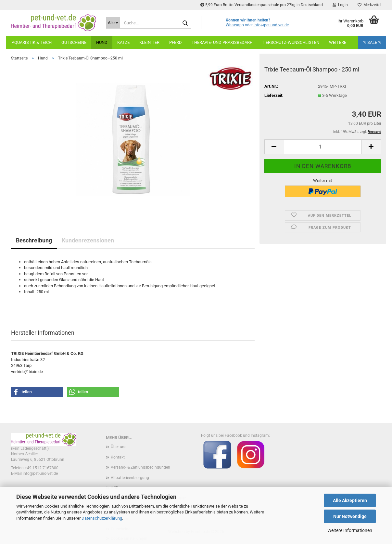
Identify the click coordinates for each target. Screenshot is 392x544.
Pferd (176, 42)
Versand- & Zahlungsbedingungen (140, 467)
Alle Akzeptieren (350, 500)
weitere (338, 42)
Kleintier (149, 42)
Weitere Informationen (350, 530)
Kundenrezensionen (88, 240)
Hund (102, 42)
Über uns (119, 447)
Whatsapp (235, 25)
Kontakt (118, 457)
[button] (274, 147)
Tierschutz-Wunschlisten (291, 42)
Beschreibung (34, 240)
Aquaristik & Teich (32, 42)
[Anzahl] (323, 147)
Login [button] (340, 5)
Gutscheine (74, 42)
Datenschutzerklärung (102, 518)
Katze (123, 42)
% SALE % (372, 42)
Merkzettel (369, 5)
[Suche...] (113, 23)
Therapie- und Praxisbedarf (222, 42)
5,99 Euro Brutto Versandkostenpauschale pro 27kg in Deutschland (262, 5)
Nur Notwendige (350, 516)
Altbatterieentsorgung (130, 478)
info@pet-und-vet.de (271, 25)
